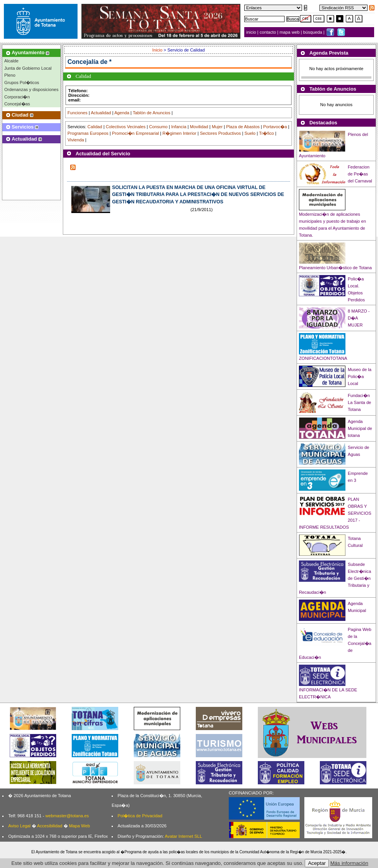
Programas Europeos (88, 133)
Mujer (217, 127)
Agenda (122, 113)
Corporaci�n (17, 97)
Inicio (158, 50)
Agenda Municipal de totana (360, 428)
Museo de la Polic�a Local (360, 376)
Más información (349, 863)
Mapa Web (79, 826)
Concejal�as (17, 104)
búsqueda (313, 32)
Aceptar (317, 863)
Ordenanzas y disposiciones (31, 89)
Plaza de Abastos (243, 127)
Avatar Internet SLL (183, 836)
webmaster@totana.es (67, 816)
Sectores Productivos (221, 133)
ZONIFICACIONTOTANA (323, 358)
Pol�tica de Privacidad (140, 816)
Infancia (179, 127)
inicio (252, 32)
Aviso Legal (19, 826)
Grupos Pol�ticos (22, 83)
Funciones (78, 113)
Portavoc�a (275, 127)
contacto (268, 32)
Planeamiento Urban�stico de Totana (335, 268)
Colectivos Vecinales (126, 127)
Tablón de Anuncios (151, 113)
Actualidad (101, 113)
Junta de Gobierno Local (28, 68)
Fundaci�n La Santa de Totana (359, 402)
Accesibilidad (49, 826)
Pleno (10, 75)
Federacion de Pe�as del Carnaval (360, 174)
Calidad (95, 127)
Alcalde (11, 61)
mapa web (290, 32)
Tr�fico (267, 133)
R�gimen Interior (179, 133)
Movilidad (199, 127)
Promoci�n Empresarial (135, 133)
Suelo (250, 133)
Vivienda (76, 140)
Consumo (158, 127)
